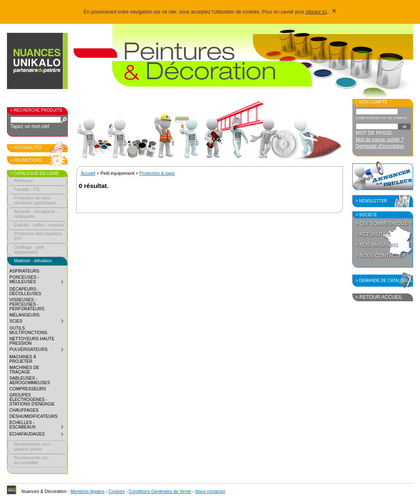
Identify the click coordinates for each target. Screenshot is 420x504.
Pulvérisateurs (38, 351)
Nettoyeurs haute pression (32, 341)
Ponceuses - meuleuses (38, 281)
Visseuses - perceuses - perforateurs (27, 304)
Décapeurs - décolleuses (25, 291)
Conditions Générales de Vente (160, 491)
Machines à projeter (23, 359)
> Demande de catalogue (384, 281)
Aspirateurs (24, 271)
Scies (38, 322)
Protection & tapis (157, 173)
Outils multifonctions (28, 330)
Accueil (88, 173)
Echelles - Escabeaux (38, 426)
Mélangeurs (24, 315)
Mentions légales (88, 491)
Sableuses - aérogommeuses (30, 380)
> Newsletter (371, 201)
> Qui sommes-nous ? (384, 224)
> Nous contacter (381, 256)
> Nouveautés (26, 148)
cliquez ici (316, 12)
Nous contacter (210, 491)
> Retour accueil (379, 297)
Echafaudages (38, 435)
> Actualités (373, 234)
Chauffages (24, 410)
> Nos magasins (377, 245)
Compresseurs (28, 389)
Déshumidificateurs (33, 416)
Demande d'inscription (380, 146)
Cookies (116, 491)
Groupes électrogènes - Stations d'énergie (32, 400)
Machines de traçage (24, 370)
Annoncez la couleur (383, 176)
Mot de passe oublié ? (380, 140)
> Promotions (26, 160)
